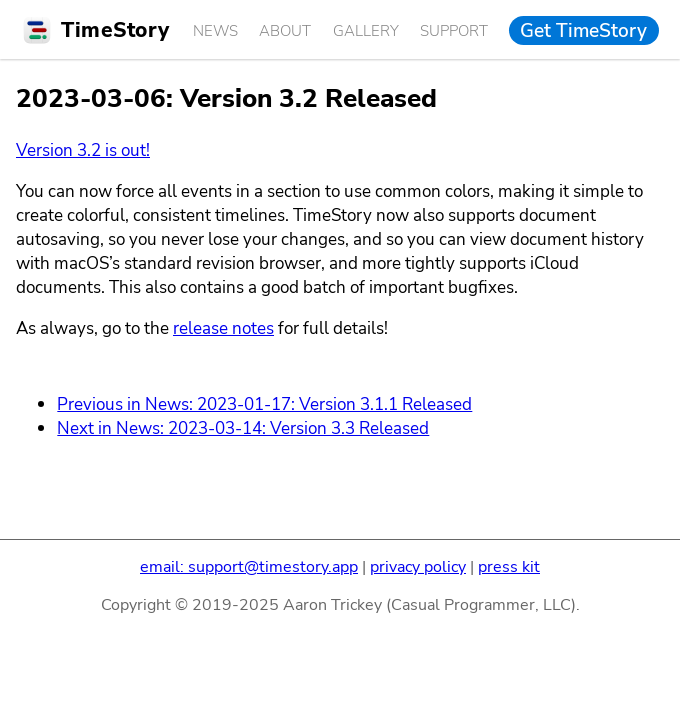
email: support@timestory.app (249, 567)
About (285, 31)
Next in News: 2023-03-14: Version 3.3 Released (243, 428)
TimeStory (115, 30)
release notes (223, 328)
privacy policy (418, 567)
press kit (509, 567)
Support (454, 31)
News (215, 31)
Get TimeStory (583, 30)
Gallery (366, 31)
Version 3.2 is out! (83, 150)
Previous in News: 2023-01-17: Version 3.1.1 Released (264, 404)
